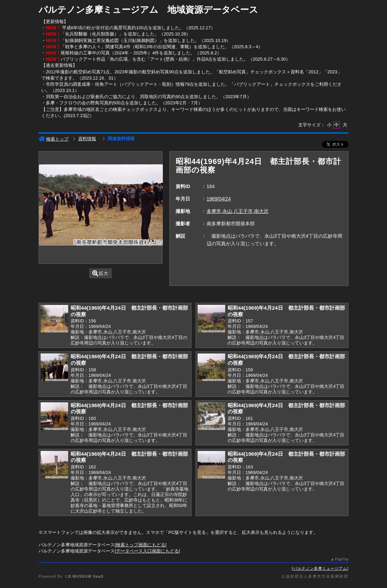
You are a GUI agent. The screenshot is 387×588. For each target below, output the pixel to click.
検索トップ (54, 139)
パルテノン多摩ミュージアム (320, 568)
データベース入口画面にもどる (147, 551)
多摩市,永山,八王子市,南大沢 (238, 211)
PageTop (342, 559)
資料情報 (87, 139)
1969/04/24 (219, 199)
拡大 (100, 273)
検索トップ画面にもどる (141, 545)
